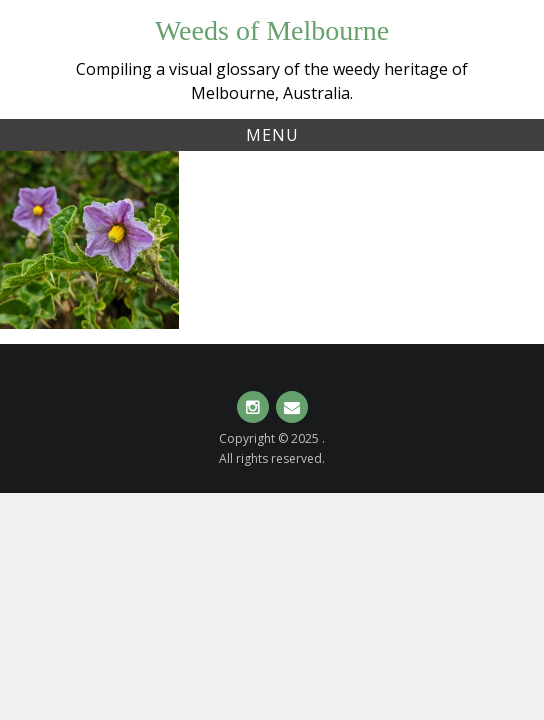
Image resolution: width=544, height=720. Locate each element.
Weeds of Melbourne (272, 30)
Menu (272, 135)
